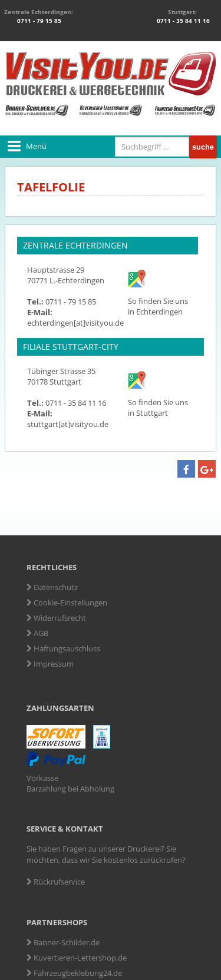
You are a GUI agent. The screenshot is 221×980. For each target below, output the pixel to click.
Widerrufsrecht (56, 618)
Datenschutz (52, 587)
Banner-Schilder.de (63, 942)
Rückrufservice (56, 882)
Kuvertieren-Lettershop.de (77, 958)
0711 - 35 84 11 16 (182, 21)
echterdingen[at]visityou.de (75, 323)
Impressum (50, 664)
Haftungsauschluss (63, 648)
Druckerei (144, 849)
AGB (37, 633)
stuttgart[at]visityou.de (68, 424)
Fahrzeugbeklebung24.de (74, 973)
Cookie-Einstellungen (67, 602)
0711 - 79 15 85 (38, 21)
